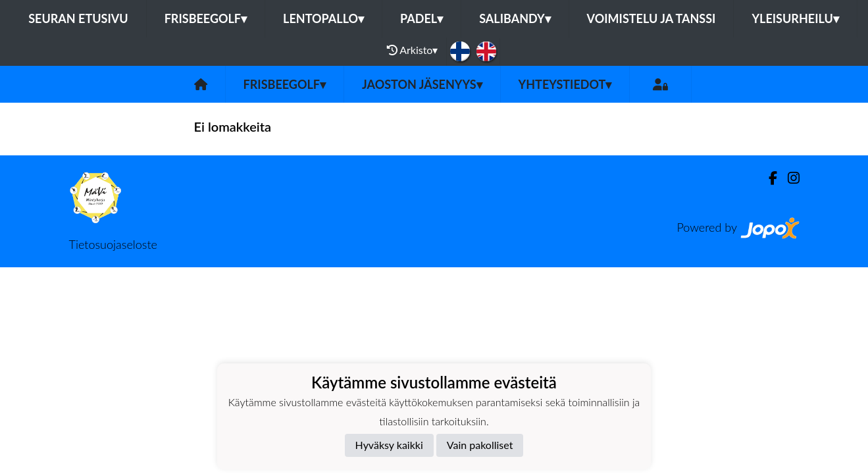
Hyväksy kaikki (389, 445)
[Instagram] (788, 178)
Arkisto (413, 50)
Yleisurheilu (795, 18)
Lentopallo (323, 18)
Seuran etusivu (78, 18)
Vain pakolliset (480, 445)
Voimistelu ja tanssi (651, 18)
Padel (421, 18)
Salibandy (515, 18)
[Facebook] (768, 178)
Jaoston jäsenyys (422, 84)
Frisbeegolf (206, 18)
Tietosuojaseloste (113, 244)
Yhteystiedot (565, 84)
